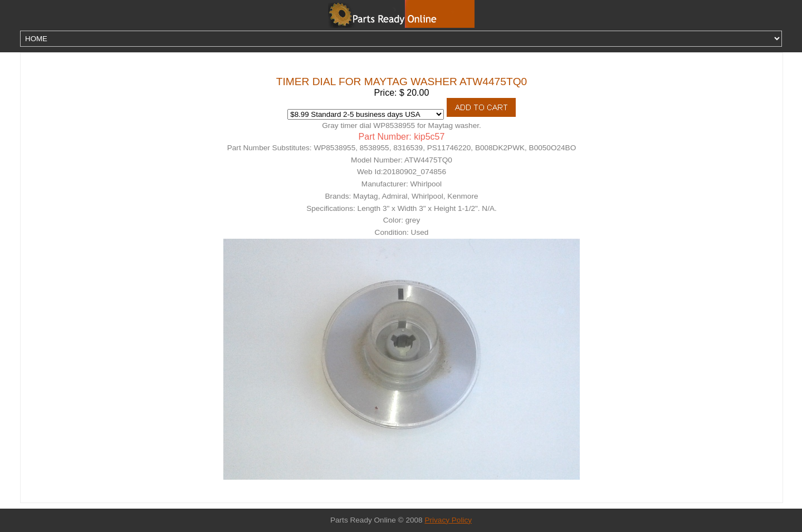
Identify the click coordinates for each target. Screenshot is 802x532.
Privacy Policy (448, 520)
